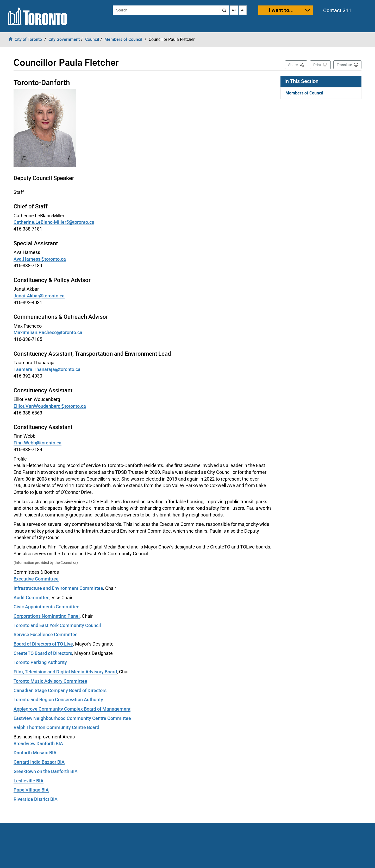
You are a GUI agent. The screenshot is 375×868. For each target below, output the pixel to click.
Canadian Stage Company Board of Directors (60, 690)
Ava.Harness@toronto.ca (40, 259)
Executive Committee (36, 579)
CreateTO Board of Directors (43, 653)
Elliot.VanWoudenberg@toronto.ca (50, 406)
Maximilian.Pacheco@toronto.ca (48, 332)
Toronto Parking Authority (40, 662)
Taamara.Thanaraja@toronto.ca (47, 369)
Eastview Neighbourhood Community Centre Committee (72, 718)
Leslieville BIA (29, 781)
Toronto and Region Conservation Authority (58, 699)
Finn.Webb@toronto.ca (37, 443)
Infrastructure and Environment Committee (58, 588)
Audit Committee (32, 597)
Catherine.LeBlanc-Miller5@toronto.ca (54, 222)
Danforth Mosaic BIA (35, 752)
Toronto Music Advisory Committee (50, 681)
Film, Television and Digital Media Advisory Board (65, 672)
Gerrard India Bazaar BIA (39, 762)
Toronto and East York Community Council (57, 625)
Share (298, 64)
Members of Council (304, 93)
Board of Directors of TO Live (43, 644)
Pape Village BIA (31, 790)
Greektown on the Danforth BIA (46, 771)
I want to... (281, 10)
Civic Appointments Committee (46, 607)
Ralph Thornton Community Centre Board (56, 727)
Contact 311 (337, 10)
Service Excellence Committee (46, 634)
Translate (344, 65)
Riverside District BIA (36, 799)
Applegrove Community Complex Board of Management (72, 709)
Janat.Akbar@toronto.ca (39, 296)
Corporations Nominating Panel (47, 616)
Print (317, 65)
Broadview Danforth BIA (38, 743)
